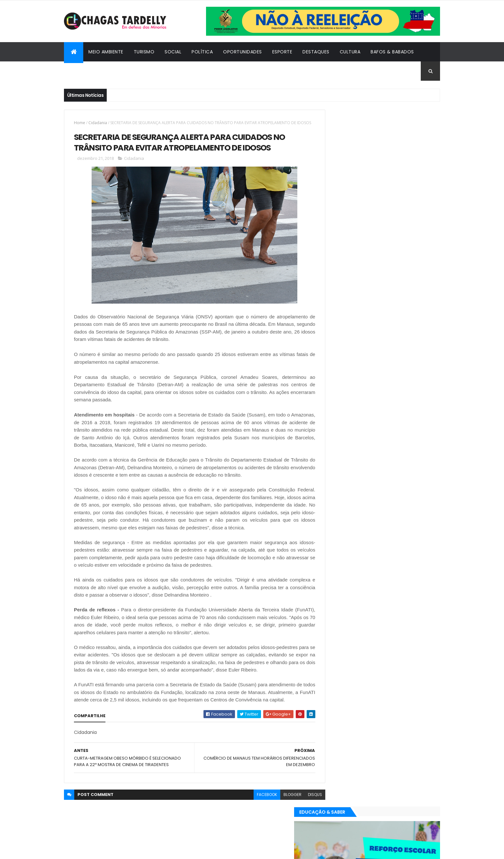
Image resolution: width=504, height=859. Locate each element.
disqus (301, 816)
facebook (252, 816)
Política (202, 52)
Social (173, 52)
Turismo (144, 52)
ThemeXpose (99, 850)
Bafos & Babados (392, 52)
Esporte (282, 52)
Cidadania (82, 71)
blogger (278, 816)
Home (80, 123)
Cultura (350, 52)
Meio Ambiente (106, 52)
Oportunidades (243, 52)
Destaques (316, 52)
